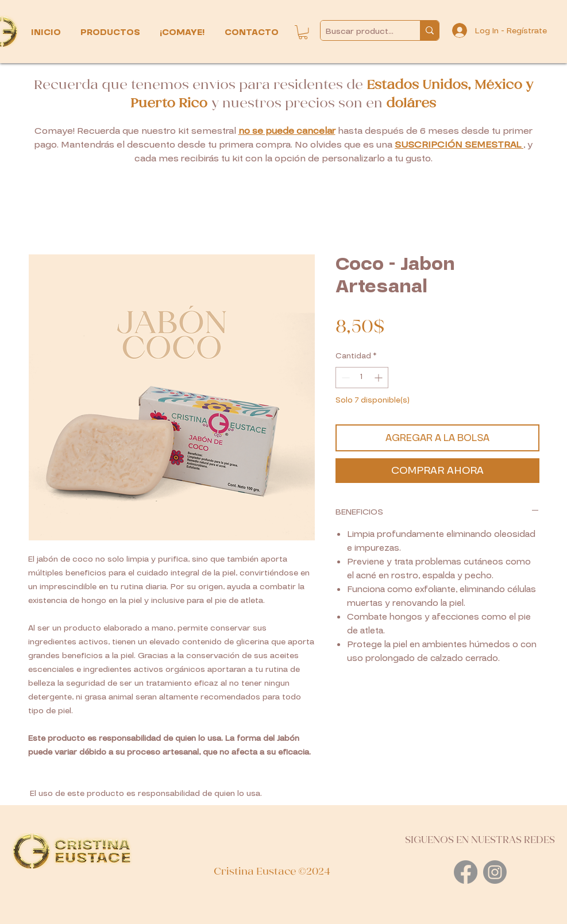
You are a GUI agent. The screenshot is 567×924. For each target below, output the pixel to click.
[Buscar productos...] (361, 31)
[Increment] (379, 378)
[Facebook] (466, 872)
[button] (111, 32)
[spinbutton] (362, 378)
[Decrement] (344, 378)
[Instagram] (495, 872)
